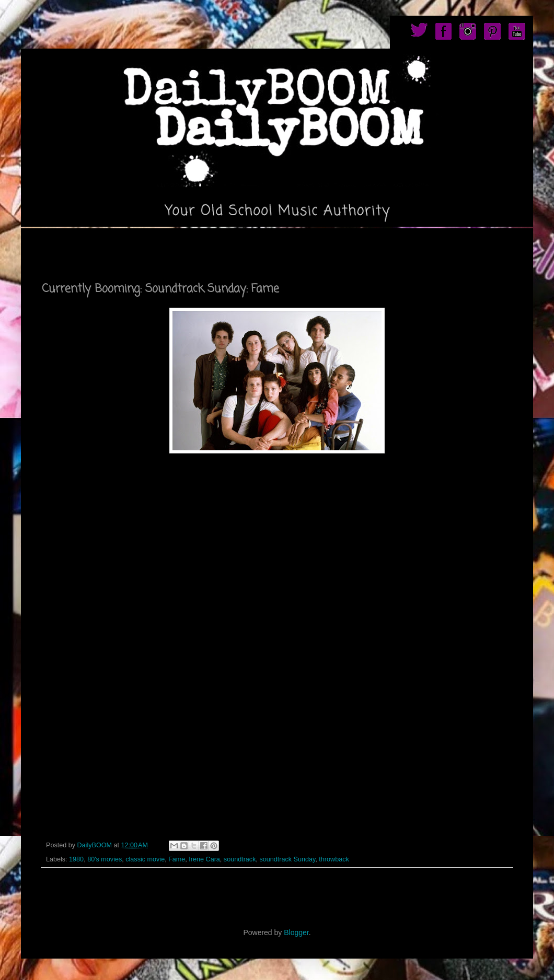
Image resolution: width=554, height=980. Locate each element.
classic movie (145, 859)
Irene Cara (204, 859)
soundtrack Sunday (287, 859)
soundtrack (240, 859)
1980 (76, 859)
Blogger (296, 932)
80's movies (105, 859)
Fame (177, 859)
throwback (334, 859)
